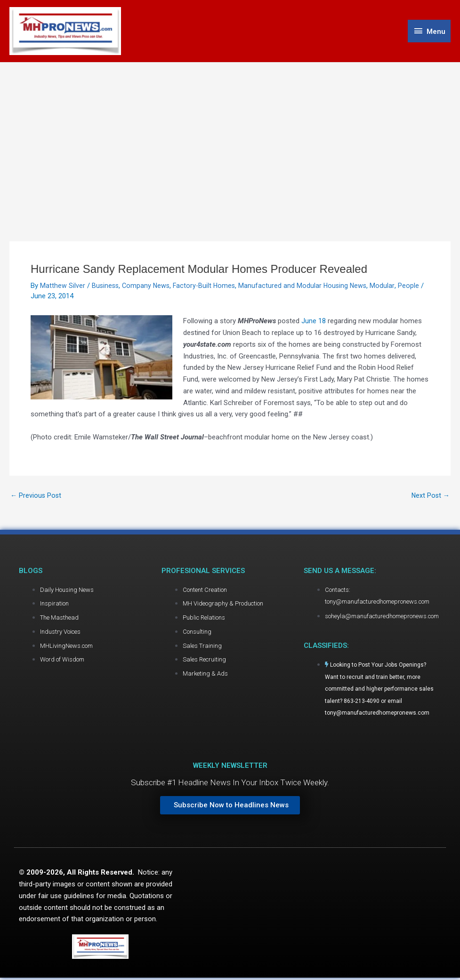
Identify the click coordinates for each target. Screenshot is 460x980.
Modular (388, 287)
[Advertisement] (230, 135)
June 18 (314, 323)
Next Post (430, 498)
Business (106, 287)
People (415, 287)
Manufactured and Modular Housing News (308, 287)
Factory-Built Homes (208, 287)
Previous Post (36, 498)
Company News (148, 287)
